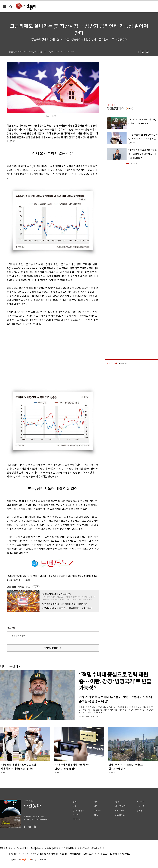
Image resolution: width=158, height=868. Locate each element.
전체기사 (77, 819)
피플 (96, 815)
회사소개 (12, 848)
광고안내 (141, 811)
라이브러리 (120, 811)
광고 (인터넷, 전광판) (26, 848)
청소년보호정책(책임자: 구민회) (91, 848)
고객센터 (48, 848)
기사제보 (141, 802)
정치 (75, 802)
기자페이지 (120, 815)
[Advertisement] (25, 354)
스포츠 (76, 815)
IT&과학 (98, 811)
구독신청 (141, 806)
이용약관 (57, 848)
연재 (117, 802)
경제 (96, 802)
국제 (96, 806)
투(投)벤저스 (115, 108)
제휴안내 (40, 848)
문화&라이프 (78, 811)
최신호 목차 (121, 806)
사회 (75, 806)
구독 (36, 587)
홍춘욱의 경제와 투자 (18, 587)
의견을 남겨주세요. (18, 636)
